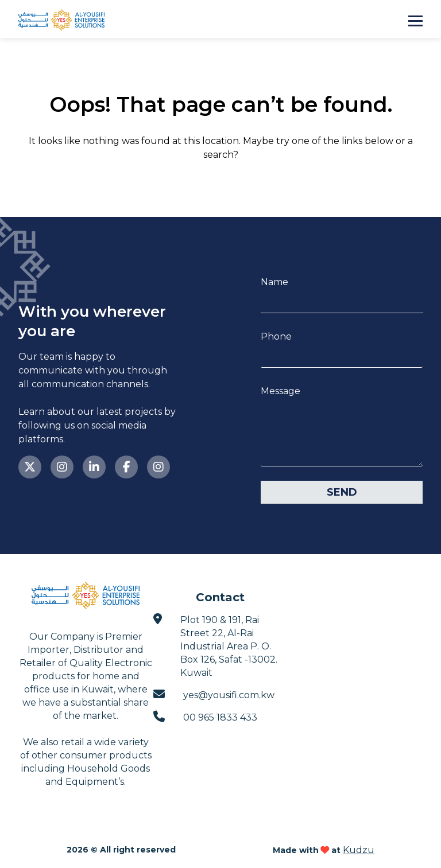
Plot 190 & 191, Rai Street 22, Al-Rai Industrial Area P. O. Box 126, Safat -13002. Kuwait (215, 646)
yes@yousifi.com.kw (214, 694)
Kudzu (359, 850)
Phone (276, 336)
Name (274, 282)
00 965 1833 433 (205, 717)
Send (342, 492)
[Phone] (342, 355)
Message (281, 391)
